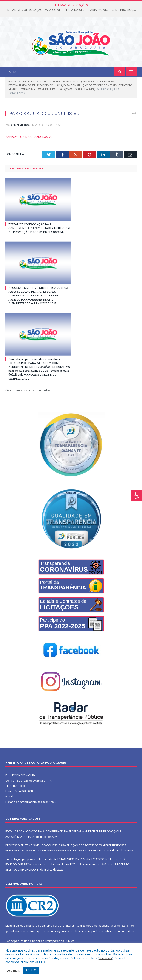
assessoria (106, 926)
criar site (32, 926)
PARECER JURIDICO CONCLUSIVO (29, 137)
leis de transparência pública (94, 931)
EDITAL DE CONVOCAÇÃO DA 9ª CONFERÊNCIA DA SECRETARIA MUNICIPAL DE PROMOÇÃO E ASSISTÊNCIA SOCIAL (72, 10)
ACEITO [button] (31, 970)
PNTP (23, 941)
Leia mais (105, 958)
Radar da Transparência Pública (53, 941)
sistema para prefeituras (58, 926)
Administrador (21, 125)
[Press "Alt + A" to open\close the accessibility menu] (137, 496)
